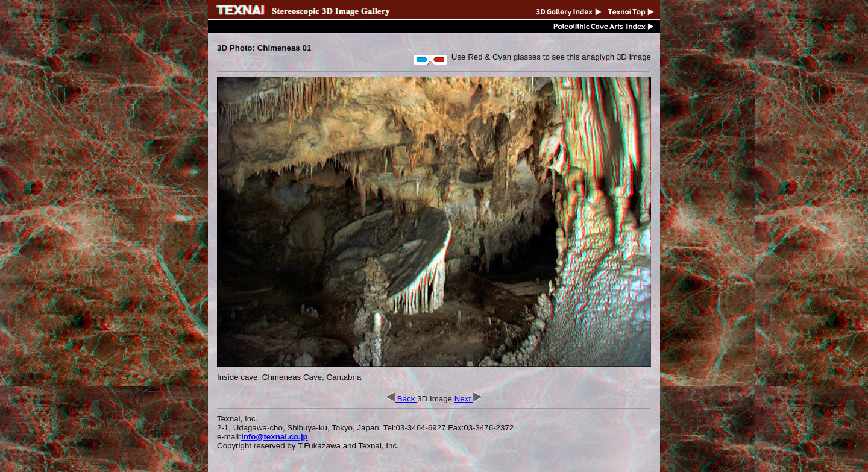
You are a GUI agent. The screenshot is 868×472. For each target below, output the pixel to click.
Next (468, 399)
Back (401, 399)
